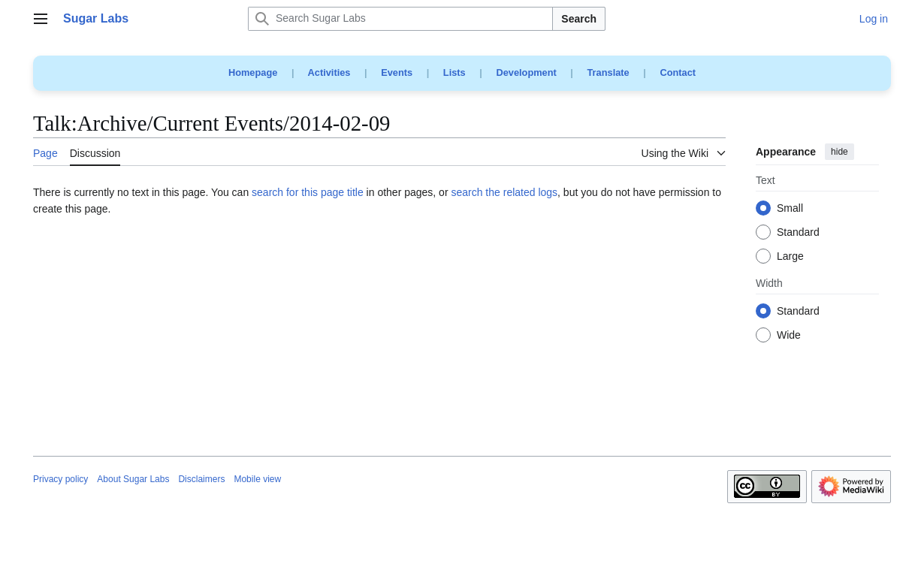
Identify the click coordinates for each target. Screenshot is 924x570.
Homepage (253, 72)
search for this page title (308, 192)
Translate (608, 72)
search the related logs (504, 192)
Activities (329, 72)
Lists (454, 72)
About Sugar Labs (133, 479)
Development (526, 72)
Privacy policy (60, 479)
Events (397, 72)
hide (839, 152)
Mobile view (257, 479)
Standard (798, 233)
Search (579, 19)
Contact (678, 72)
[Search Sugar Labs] (400, 19)
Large (790, 257)
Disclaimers (201, 479)
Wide (789, 336)
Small (790, 209)
